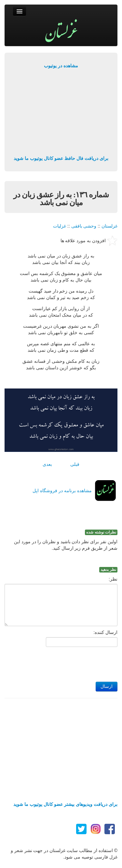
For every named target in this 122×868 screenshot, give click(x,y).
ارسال (107, 686)
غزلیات (60, 226)
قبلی (75, 464)
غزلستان (109, 226)
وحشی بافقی (84, 226)
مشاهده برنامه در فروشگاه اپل (62, 491)
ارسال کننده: (105, 632)
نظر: (113, 579)
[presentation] (68, 663)
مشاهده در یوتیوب (61, 66)
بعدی (47, 464)
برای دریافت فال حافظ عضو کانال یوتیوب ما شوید (61, 158)
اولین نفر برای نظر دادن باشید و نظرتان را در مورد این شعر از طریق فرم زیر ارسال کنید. (66, 545)
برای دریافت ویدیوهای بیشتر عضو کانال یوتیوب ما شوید (65, 804)
